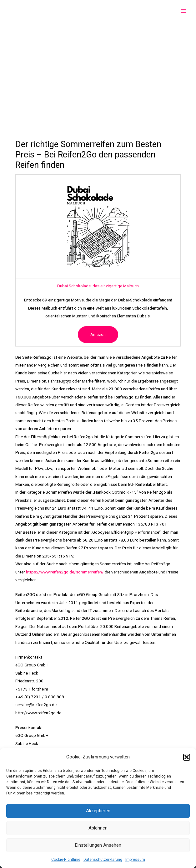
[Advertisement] (98, 69)
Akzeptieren (98, 811)
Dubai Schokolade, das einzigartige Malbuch (98, 286)
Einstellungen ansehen (98, 845)
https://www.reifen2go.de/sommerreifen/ (65, 572)
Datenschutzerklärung (103, 860)
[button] (187, 757)
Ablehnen (98, 828)
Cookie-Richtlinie (66, 860)
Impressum (135, 860)
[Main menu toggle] (184, 11)
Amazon (98, 334)
